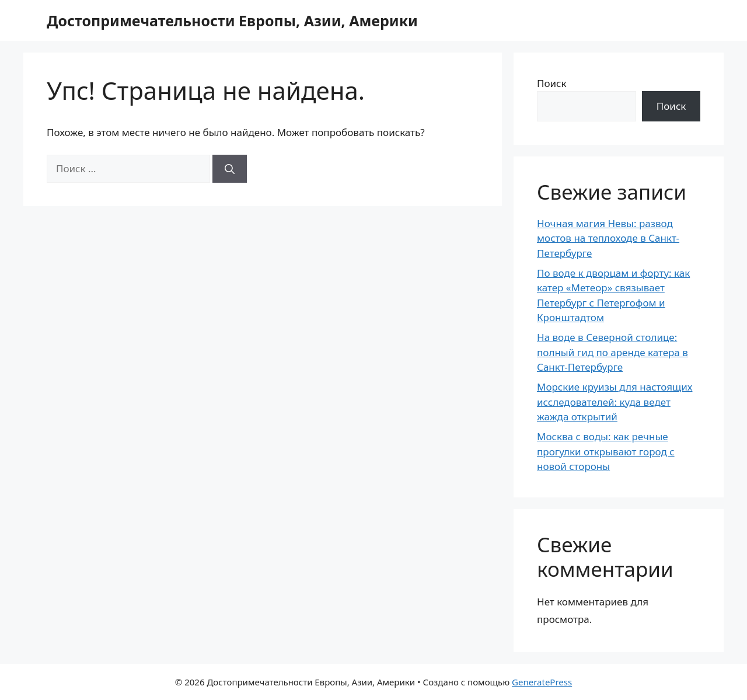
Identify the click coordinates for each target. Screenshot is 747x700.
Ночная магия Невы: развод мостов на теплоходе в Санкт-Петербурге (608, 238)
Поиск (552, 83)
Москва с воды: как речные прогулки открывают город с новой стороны (606, 451)
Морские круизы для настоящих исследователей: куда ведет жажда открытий (615, 402)
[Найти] (230, 169)
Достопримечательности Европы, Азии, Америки (232, 20)
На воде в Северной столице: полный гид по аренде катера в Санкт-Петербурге (612, 352)
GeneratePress (542, 682)
